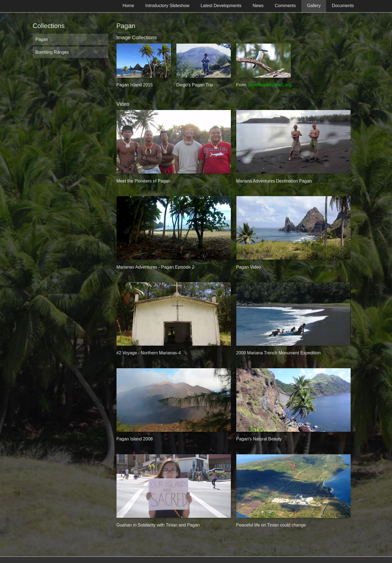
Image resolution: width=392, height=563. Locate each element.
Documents (343, 6)
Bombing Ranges (52, 52)
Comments (285, 6)
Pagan (42, 39)
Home (128, 6)
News (258, 6)
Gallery (314, 6)
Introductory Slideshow (167, 6)
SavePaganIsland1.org (269, 85)
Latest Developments (221, 6)
